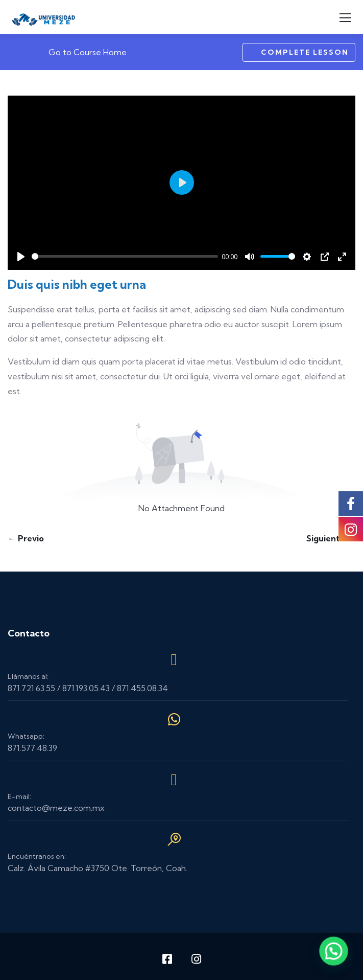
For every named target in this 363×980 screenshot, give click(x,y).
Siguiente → (331, 538)
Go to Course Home (81, 52)
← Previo (26, 538)
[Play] (21, 257)
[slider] (125, 256)
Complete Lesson (299, 52)
